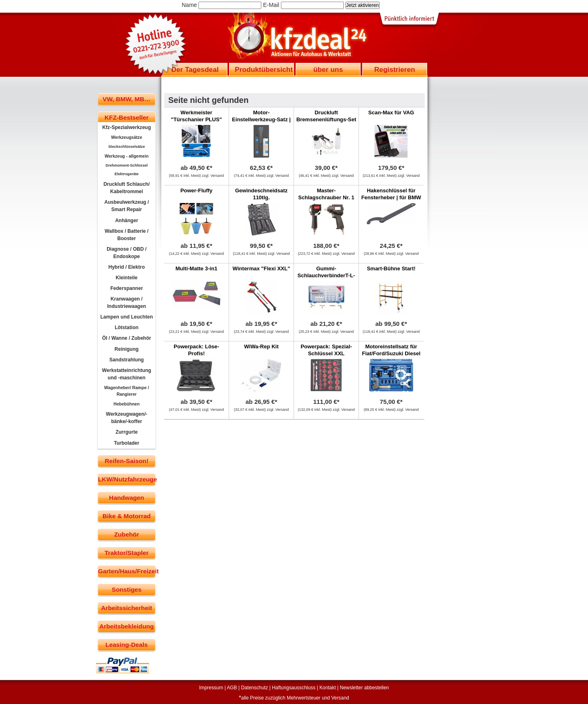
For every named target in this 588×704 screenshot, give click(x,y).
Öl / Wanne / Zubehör (127, 338)
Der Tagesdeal (195, 69)
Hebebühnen (127, 404)
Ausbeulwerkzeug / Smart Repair (126, 206)
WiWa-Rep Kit (262, 346)
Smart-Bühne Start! (391, 268)
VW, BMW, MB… (126, 99)
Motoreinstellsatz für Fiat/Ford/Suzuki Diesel (391, 350)
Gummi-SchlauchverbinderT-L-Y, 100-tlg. (326, 275)
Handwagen (127, 498)
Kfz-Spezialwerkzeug (126, 127)
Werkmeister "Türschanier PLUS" (196, 116)
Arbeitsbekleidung (126, 626)
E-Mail (271, 5)
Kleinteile (127, 278)
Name (189, 5)
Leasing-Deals (127, 645)
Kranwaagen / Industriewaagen (126, 303)
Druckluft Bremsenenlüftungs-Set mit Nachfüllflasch (326, 119)
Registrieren (394, 69)
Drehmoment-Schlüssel (127, 165)
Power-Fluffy (197, 190)
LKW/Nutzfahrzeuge (127, 479)
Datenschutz (254, 688)
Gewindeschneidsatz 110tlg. (262, 194)
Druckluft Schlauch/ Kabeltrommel (126, 188)
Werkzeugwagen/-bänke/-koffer (127, 418)
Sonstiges (126, 589)
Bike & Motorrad (127, 516)
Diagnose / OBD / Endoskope (127, 253)
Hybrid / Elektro (126, 267)
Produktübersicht (264, 69)
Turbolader (127, 443)
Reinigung (127, 349)
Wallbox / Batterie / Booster (126, 235)
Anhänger (127, 221)
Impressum (211, 688)
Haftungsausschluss (294, 688)
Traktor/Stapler (127, 553)
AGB (232, 688)
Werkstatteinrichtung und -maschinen (127, 374)
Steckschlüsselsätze (127, 147)
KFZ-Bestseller (127, 117)
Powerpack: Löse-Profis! (196, 350)
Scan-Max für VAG (391, 113)
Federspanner (127, 288)
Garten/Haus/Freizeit (127, 571)
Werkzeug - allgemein (127, 156)
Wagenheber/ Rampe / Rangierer (127, 391)
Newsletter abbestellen (364, 688)
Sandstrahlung (127, 360)
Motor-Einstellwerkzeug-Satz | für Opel (261, 119)
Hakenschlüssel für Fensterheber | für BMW (391, 194)
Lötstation (127, 327)
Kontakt (327, 688)
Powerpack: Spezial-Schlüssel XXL (326, 350)
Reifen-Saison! (126, 461)
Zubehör (126, 534)
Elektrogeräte (127, 174)
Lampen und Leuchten (127, 317)
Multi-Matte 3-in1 (197, 268)
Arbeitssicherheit (127, 608)
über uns (328, 69)
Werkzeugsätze (127, 137)
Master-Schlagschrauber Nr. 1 (326, 194)
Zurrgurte (127, 432)
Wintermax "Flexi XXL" (262, 268)
